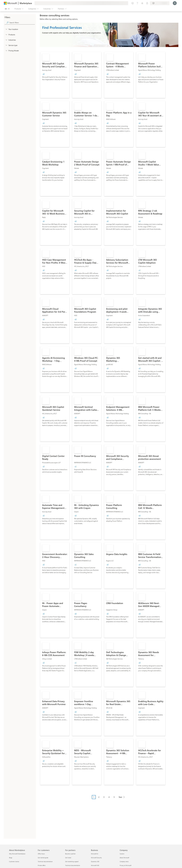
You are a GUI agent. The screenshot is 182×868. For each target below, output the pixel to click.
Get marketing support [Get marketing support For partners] (72, 862)
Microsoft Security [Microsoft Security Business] (96, 858)
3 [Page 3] (104, 797)
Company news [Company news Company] (124, 862)
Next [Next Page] (120, 797)
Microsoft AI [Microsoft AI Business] (95, 854)
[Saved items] (142, 3)
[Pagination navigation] (109, 799)
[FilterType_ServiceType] (6, 45)
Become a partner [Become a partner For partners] (70, 854)
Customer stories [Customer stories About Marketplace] (14, 862)
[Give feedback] (133, 3)
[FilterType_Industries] (6, 40)
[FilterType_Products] (6, 34)
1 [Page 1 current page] (94, 797)
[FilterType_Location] (6, 29)
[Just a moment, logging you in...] (175, 3)
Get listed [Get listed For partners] (68, 858)
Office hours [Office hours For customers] (41, 854)
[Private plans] (147, 3)
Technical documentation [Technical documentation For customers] (45, 862)
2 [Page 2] (99, 797)
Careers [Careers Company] (122, 854)
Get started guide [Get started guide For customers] (43, 858)
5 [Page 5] (114, 797)
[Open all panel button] (7, 9)
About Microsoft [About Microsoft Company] (124, 858)
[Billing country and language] (160, 3)
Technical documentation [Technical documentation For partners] (73, 865)
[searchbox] (22, 23)
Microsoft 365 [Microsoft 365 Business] (95, 865)
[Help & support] (137, 3)
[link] (55, 75)
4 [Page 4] (109, 797)
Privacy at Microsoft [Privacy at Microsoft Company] (126, 865)
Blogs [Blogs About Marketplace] (11, 858)
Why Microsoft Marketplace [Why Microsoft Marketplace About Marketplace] (17, 854)
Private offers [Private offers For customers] (42, 865)
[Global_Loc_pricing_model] (6, 51)
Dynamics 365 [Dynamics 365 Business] (95, 862)
